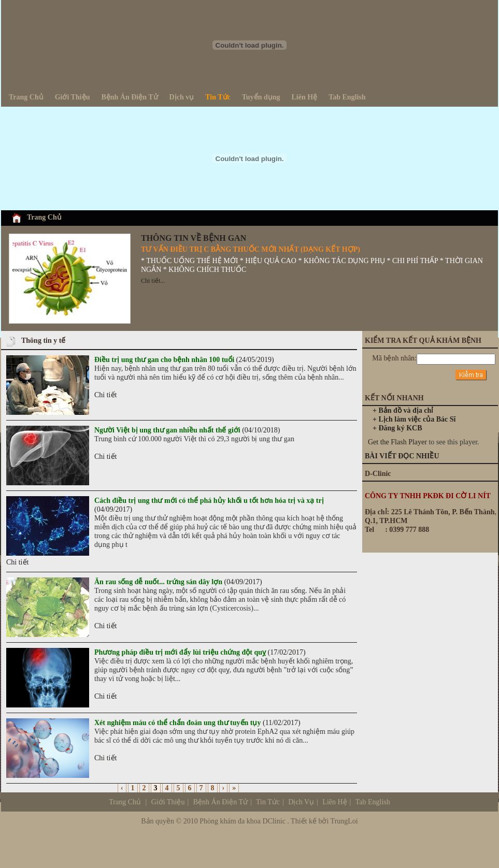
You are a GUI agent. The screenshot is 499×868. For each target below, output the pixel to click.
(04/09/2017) (178, 582)
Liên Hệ (334, 802)
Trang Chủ (44, 217)
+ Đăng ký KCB (397, 428)
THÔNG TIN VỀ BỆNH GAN (194, 238)
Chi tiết (105, 395)
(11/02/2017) (197, 723)
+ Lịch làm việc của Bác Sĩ (414, 419)
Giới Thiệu (168, 802)
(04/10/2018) (187, 430)
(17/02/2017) (200, 652)
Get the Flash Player (397, 442)
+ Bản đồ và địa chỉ (403, 410)
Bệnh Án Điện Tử (220, 802)
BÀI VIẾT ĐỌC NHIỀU (402, 456)
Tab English (373, 802)
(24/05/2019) (184, 360)
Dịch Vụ (339, 802)
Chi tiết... (153, 281)
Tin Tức (268, 802)
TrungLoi (344, 821)
